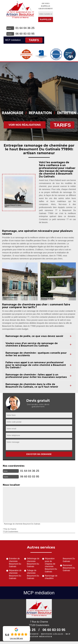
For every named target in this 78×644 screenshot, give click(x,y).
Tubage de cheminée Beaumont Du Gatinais (33, 574)
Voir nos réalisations (25, 125)
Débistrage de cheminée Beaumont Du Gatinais (33, 562)
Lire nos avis (16, 638)
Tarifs (34, 40)
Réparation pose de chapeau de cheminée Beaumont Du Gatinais (51, 565)
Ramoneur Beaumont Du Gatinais (69, 568)
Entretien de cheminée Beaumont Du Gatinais (15, 562)
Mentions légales (52, 634)
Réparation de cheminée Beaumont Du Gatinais (15, 574)
